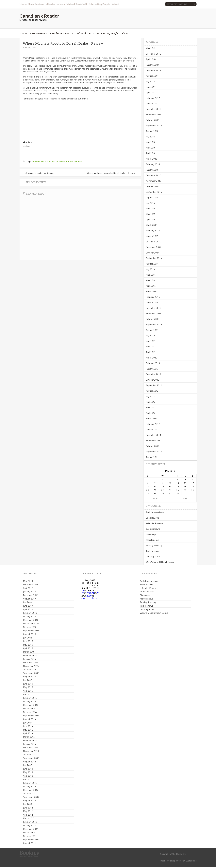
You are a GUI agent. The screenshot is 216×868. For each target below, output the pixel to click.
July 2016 (150, 137)
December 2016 (153, 109)
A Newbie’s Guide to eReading (38, 173)
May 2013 (151, 347)
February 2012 (153, 424)
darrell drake (51, 161)
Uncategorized (153, 556)
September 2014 (154, 258)
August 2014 (152, 264)
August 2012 (152, 391)
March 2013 (151, 358)
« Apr (155, 498)
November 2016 (154, 114)
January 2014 (152, 302)
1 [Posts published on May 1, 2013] (163, 479)
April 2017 (151, 92)
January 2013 (152, 369)
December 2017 (153, 70)
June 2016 (151, 142)
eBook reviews (153, 529)
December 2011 (153, 435)
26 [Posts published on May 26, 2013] (193, 490)
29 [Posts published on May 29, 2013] (162, 494)
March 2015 (151, 225)
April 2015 (151, 219)
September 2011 (154, 452)
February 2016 (153, 164)
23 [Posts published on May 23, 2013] (170, 490)
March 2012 (151, 418)
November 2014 (154, 247)
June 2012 (151, 402)
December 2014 (153, 242)
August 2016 (152, 131)
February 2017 (153, 98)
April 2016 (151, 153)
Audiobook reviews (155, 512)
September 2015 (154, 192)
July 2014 (150, 269)
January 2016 (152, 170)
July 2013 (150, 336)
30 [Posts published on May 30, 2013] (170, 494)
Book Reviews (36, 4)
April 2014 (151, 286)
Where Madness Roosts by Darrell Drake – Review (112, 173)
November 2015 (154, 181)
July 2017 (150, 81)
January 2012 (152, 429)
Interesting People (99, 4)
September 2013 (154, 324)
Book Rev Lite (167, 861)
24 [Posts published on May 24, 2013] (178, 490)
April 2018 (151, 59)
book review (38, 161)
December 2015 (153, 175)
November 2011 (154, 441)
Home (23, 4)
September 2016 (154, 126)
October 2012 (152, 380)
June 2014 (151, 275)
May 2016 (151, 148)
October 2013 (152, 319)
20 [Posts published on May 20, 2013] (147, 490)
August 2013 (152, 330)
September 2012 (154, 385)
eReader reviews (55, 4)
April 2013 (151, 352)
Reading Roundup (154, 545)
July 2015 (150, 203)
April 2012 (151, 413)
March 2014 (151, 291)
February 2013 (153, 363)
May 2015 (151, 214)
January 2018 (152, 65)
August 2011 (152, 457)
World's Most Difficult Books (160, 562)
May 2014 (151, 280)
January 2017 (152, 103)
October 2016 (152, 120)
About (116, 4)
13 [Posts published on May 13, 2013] (147, 486)
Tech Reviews (152, 551)
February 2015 (153, 231)
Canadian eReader (39, 16)
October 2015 (152, 186)
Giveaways (151, 534)
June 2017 (151, 87)
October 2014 (152, 253)
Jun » (185, 498)
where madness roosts (70, 161)
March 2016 (151, 159)
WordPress (191, 861)
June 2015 (151, 208)
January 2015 (152, 236)
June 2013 (151, 341)
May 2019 (151, 48)
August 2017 (152, 76)
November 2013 (154, 313)
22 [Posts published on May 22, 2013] (162, 490)
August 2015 (152, 197)
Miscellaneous (152, 540)
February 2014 (153, 297)
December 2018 (153, 54)
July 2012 (150, 396)
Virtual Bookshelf (77, 4)
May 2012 (151, 407)
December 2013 (153, 308)
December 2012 (153, 374)
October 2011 (152, 446)
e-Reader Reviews (154, 523)
